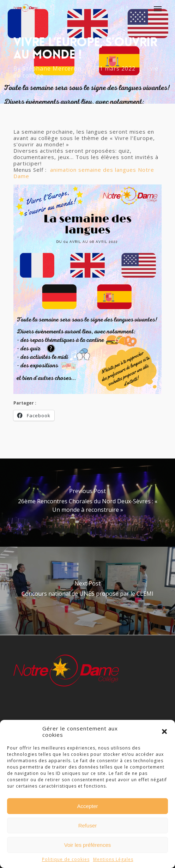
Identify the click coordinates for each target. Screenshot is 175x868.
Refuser (88, 825)
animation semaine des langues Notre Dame (84, 173)
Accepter (87, 806)
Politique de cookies (66, 859)
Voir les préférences (88, 845)
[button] (164, 732)
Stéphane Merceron (52, 68)
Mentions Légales (113, 859)
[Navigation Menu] (158, 8)
